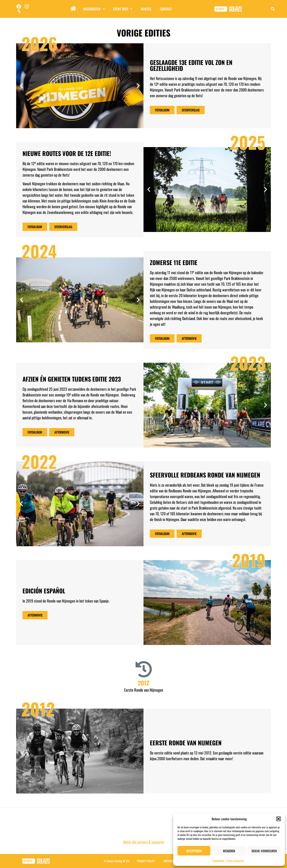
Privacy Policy (146, 861)
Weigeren (229, 851)
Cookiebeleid (218, 860)
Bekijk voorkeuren (264, 851)
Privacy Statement (235, 860)
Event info (123, 9)
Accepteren (194, 851)
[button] (279, 819)
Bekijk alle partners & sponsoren (144, 842)
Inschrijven (94, 9)
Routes (146, 9)
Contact (166, 9)
